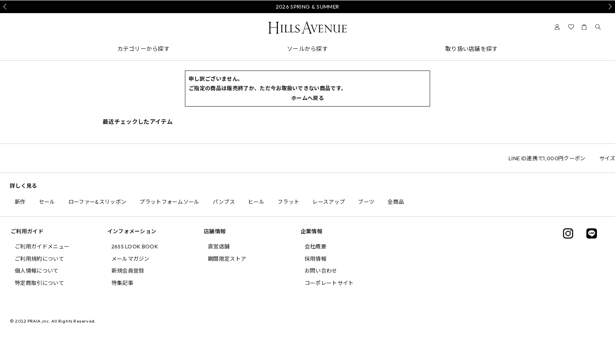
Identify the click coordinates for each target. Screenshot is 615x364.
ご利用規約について (39, 259)
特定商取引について (39, 283)
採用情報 (315, 259)
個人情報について (37, 271)
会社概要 (315, 246)
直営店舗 (219, 246)
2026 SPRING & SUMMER (308, 7)
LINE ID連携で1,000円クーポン (572, 158)
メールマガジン (131, 259)
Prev (6, 7)
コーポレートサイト (329, 283)
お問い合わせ (321, 271)
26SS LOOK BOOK (135, 246)
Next (609, 7)
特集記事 (122, 283)
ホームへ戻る (307, 98)
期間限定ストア (227, 259)
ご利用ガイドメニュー (42, 246)
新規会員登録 (128, 271)
